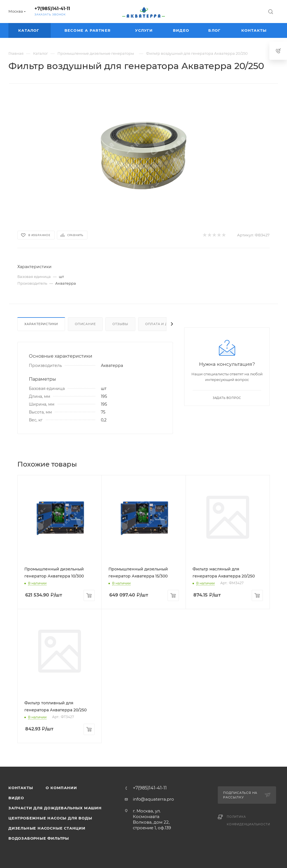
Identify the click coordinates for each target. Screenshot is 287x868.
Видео (182, 30)
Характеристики (41, 324)
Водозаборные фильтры (39, 838)
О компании (61, 788)
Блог (215, 30)
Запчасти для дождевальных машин (55, 808)
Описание (85, 324)
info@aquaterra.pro (153, 799)
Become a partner (88, 30)
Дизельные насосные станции (47, 828)
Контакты (255, 30)
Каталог (30, 30)
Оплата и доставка (165, 324)
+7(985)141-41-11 (52, 9)
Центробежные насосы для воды (50, 818)
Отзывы (120, 324)
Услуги (145, 30)
